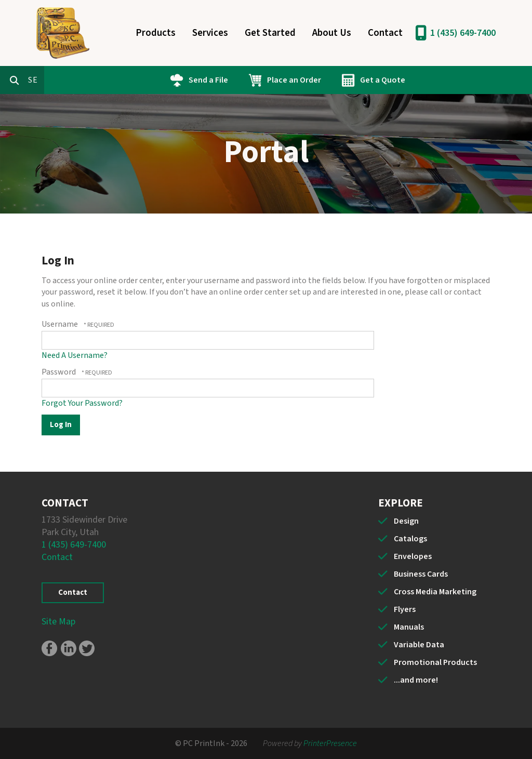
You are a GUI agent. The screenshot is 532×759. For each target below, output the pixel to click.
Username (60, 324)
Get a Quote (427, 80)
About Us (332, 33)
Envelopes (413, 556)
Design (406, 521)
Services (210, 33)
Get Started (270, 33)
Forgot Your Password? (82, 403)
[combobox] (80, 80)
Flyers (405, 609)
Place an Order (338, 80)
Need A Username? (75, 355)
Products (156, 33)
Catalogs (410, 539)
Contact (385, 33)
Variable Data (419, 645)
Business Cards (421, 574)
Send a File (252, 80)
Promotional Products (435, 662)
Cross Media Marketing (435, 592)
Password (59, 372)
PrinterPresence (330, 743)
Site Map (58, 622)
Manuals (409, 627)
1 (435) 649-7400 (463, 33)
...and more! (416, 680)
